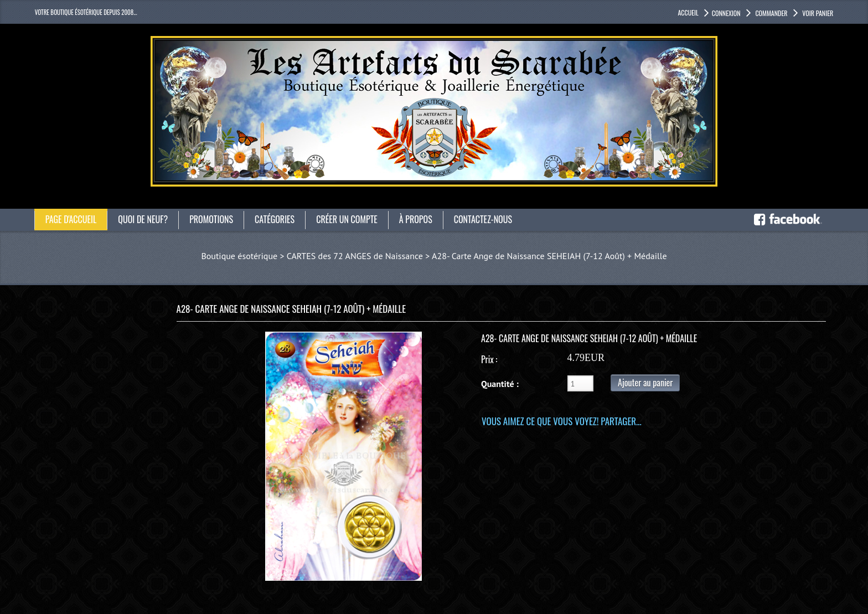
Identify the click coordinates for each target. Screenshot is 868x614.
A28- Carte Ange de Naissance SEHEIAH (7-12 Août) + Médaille (549, 256)
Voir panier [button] (817, 13)
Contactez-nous (483, 219)
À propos (416, 219)
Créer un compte (347, 219)
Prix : (489, 359)
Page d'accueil (71, 219)
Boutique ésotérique (239, 256)
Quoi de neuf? (143, 219)
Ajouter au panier (645, 383)
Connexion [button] (726, 13)
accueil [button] (688, 12)
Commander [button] (771, 13)
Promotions (211, 219)
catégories (275, 219)
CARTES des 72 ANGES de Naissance (355, 256)
